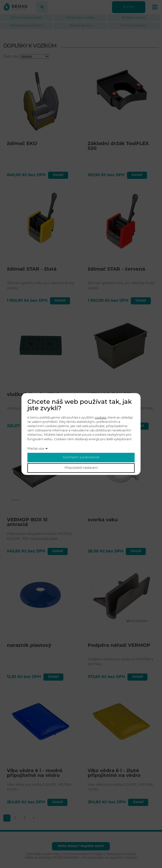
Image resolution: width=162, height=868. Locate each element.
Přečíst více (36, 449)
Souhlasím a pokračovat (81, 457)
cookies (101, 418)
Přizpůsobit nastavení (81, 468)
